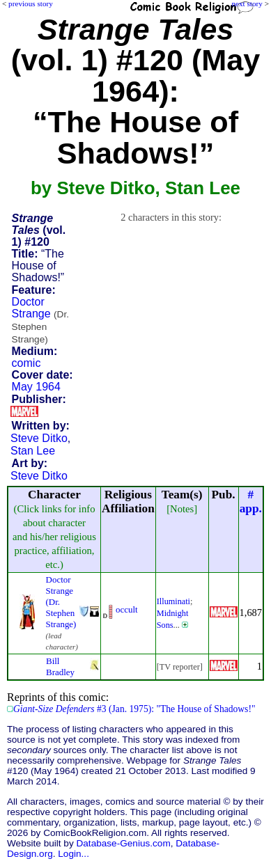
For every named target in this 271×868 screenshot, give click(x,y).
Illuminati (173, 601)
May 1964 (36, 387)
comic (26, 363)
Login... (73, 854)
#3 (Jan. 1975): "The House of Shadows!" (134, 709)
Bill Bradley (60, 666)
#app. (251, 502)
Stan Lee (33, 451)
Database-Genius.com (123, 843)
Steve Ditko (39, 438)
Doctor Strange (40, 320)
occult (127, 609)
